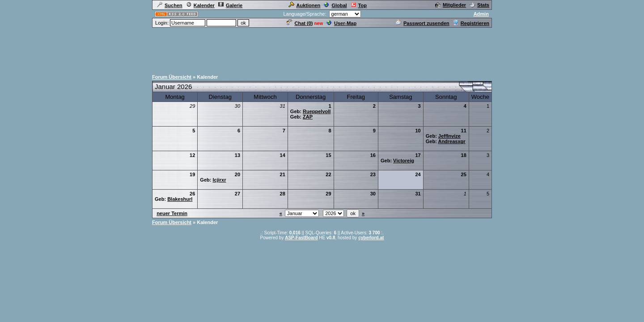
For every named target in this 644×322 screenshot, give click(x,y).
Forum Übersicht (172, 77)
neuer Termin (172, 213)
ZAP (308, 117)
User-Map (341, 23)
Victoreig (404, 161)
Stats (479, 5)
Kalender (200, 5)
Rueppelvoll (317, 111)
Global (335, 5)
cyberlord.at (371, 238)
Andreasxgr (451, 141)
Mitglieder (451, 5)
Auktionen (305, 5)
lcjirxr (219, 180)
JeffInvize (449, 136)
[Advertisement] (322, 49)
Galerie (230, 5)
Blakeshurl (180, 199)
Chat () (300, 23)
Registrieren (471, 23)
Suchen (170, 5)
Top (359, 5)
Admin (481, 14)
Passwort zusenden (423, 23)
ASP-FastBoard (301, 238)
